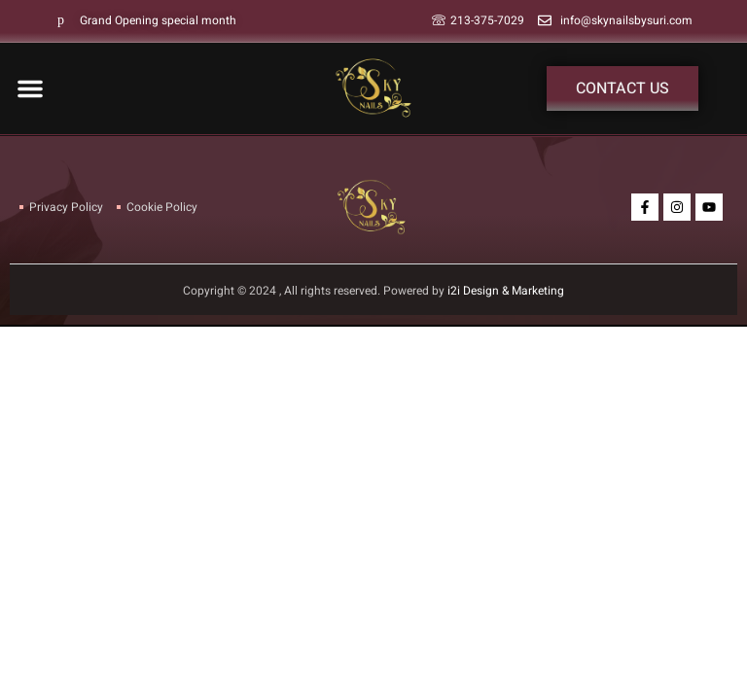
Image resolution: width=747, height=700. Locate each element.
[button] (30, 88)
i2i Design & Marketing (506, 291)
